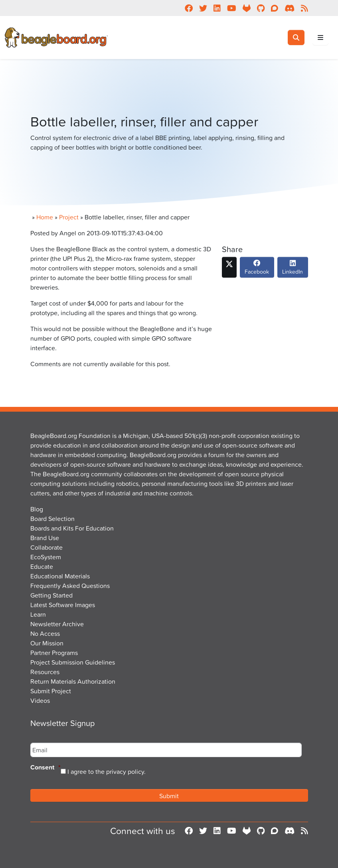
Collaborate (46, 547)
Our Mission (47, 643)
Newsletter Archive (57, 624)
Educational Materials (60, 576)
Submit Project (51, 691)
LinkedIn (293, 269)
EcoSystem (46, 557)
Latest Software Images (63, 605)
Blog (37, 509)
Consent (45, 768)
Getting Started (51, 595)
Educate (42, 566)
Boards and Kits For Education (72, 528)
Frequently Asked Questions (70, 586)
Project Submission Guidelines (73, 662)
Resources (45, 672)
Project (69, 217)
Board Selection (52, 519)
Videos (40, 700)
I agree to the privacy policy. (107, 771)
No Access (45, 633)
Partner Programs (54, 653)
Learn (38, 614)
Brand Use (45, 538)
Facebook (257, 269)
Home (45, 217)
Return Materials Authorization (73, 681)
